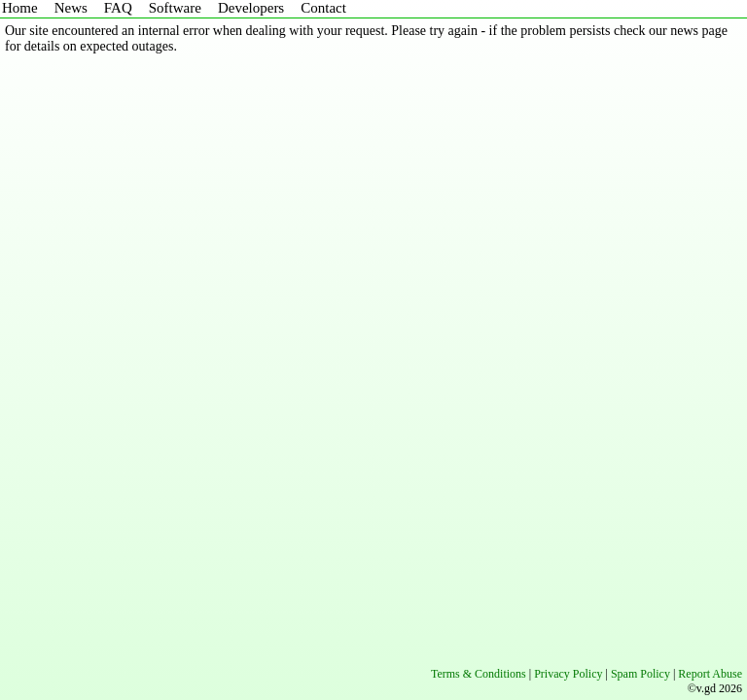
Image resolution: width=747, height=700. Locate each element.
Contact (323, 8)
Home (20, 8)
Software (175, 8)
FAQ (118, 8)
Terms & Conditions (479, 674)
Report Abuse (710, 674)
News (71, 8)
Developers (251, 8)
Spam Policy (640, 674)
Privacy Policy (568, 674)
